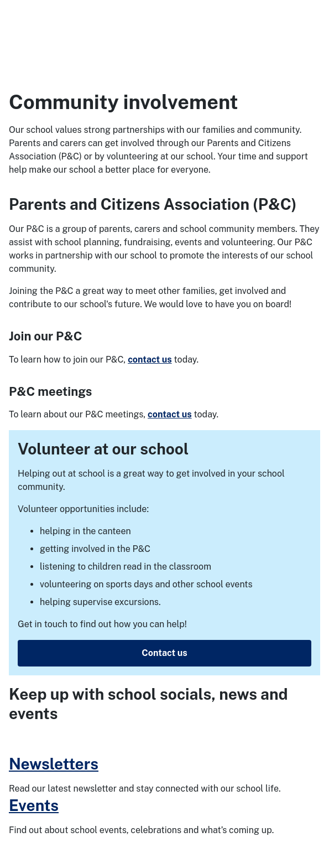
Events (34, 805)
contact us (150, 360)
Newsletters (54, 764)
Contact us (164, 653)
